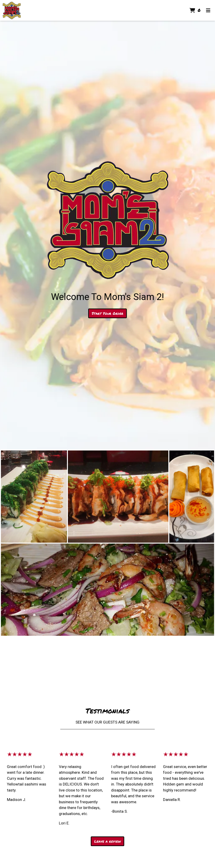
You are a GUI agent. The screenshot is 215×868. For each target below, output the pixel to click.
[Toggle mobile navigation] (208, 10)
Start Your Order (107, 313)
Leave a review (107, 841)
